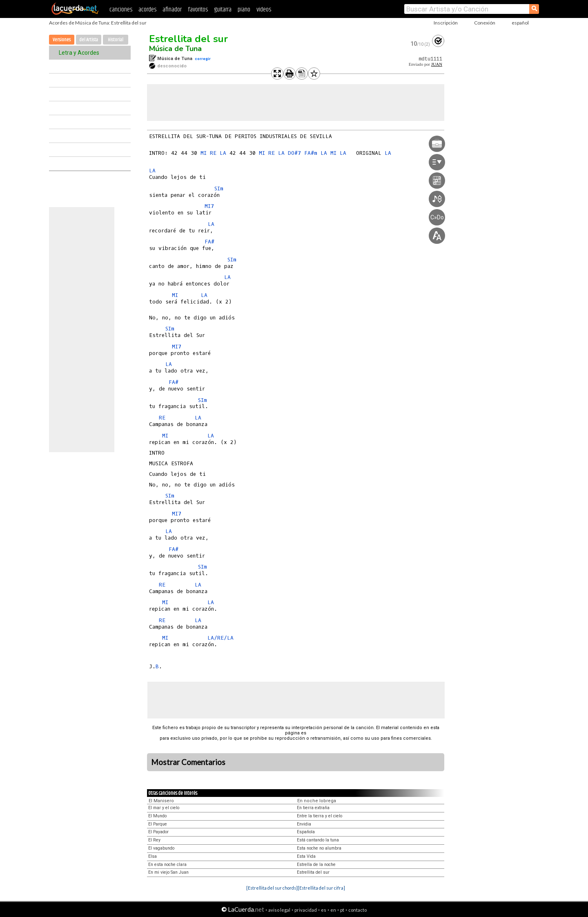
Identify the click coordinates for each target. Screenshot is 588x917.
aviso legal (279, 910)
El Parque (158, 824)
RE (213, 153)
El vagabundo (161, 848)
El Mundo (157, 816)
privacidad (306, 910)
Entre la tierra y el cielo (320, 816)
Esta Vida (306, 856)
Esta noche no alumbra (319, 848)
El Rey (154, 840)
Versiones (62, 40)
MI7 (209, 206)
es (324, 910)
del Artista (89, 40)
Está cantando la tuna (318, 840)
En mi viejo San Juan (168, 872)
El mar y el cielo (164, 808)
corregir (203, 59)
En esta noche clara (167, 865)
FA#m (311, 153)
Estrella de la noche (316, 865)
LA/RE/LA (220, 638)
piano (244, 10)
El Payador (158, 832)
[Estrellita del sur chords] (272, 888)
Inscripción (446, 23)
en (333, 910)
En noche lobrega (317, 801)
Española (306, 832)
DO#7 (294, 153)
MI (204, 153)
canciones (121, 10)
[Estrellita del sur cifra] (321, 888)
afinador (172, 10)
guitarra (223, 10)
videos (264, 10)
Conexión (485, 23)
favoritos (198, 10)
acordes (147, 10)
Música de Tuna (175, 49)
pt (342, 910)
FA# (209, 242)
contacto (357, 910)
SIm (219, 189)
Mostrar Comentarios (188, 762)
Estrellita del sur (188, 39)
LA (223, 153)
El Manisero (161, 801)
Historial (116, 40)
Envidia (304, 824)
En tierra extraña (313, 808)
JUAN (437, 64)
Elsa (153, 856)
